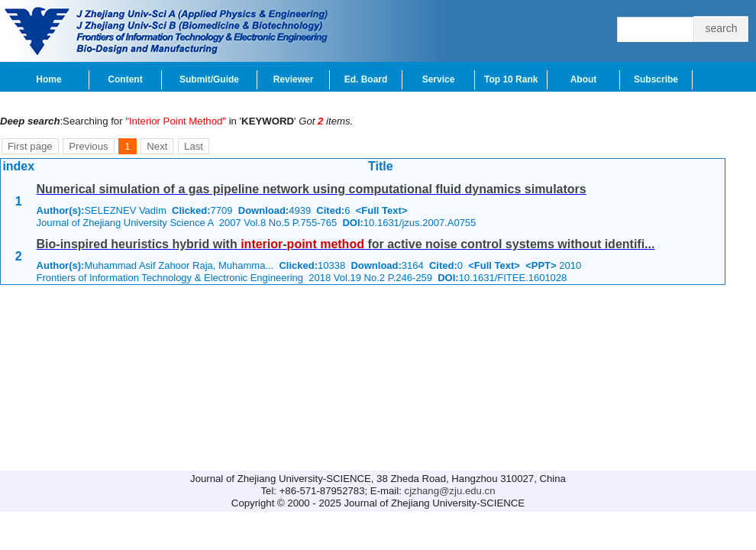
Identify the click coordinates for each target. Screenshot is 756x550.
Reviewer (294, 79)
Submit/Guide (209, 79)
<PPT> (541, 265)
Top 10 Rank (511, 79)
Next (157, 146)
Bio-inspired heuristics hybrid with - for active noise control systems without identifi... (346, 244)
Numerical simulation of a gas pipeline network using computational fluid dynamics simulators (312, 189)
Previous (88, 146)
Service (439, 79)
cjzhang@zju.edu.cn (450, 491)
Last (194, 146)
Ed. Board (366, 79)
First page (30, 146)
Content (125, 79)
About (584, 79)
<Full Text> (382, 210)
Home (48, 79)
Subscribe (656, 79)
